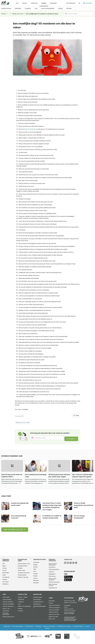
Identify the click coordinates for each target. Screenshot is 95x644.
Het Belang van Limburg (64, 629)
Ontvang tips (69, 439)
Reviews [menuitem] (25, 3)
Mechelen (36, 583)
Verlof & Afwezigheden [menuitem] (48, 8)
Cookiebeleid (67, 608)
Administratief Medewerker (53, 567)
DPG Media (6, 575)
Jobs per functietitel (8, 606)
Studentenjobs (22, 577)
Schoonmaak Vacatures (52, 581)
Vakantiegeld (37, 602)
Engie (4, 577)
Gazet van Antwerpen (49, 629)
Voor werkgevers (71, 3)
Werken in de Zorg (23, 579)
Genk (35, 571)
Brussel (35, 569)
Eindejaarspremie (38, 604)
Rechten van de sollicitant (70, 605)
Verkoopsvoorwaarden (70, 613)
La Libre (87, 629)
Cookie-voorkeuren (69, 611)
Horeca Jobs (21, 573)
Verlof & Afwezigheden (24, 609)
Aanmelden (88, 3)
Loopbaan (21, 604)
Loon (19, 606)
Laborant (51, 574)
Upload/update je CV (8, 619)
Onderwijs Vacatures (24, 575)
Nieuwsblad (7, 629)
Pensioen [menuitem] (69, 8)
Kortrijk (35, 578)
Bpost (4, 568)
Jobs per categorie (8, 604)
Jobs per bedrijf (7, 602)
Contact (51, 605)
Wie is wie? (52, 621)
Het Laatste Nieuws (18, 629)
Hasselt (35, 576)
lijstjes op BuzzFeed (30, 129)
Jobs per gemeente (8, 609)
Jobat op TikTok (53, 614)
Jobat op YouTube (54, 617)
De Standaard (29, 629)
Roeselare (36, 585)
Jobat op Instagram (54, 610)
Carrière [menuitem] (44, 3)
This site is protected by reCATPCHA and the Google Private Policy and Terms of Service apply (70, 621)
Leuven (35, 580)
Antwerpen (36, 565)
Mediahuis (5, 586)
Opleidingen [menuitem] (53, 3)
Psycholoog (52, 578)
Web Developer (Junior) (53, 587)
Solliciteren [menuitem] (18, 8)
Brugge (35, 567)
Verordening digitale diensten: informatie (69, 615)
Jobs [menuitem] (17, 3)
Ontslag (20, 611)
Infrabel (5, 582)
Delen (76, 416)
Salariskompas (38, 599)
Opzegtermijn (37, 606)
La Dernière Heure (78, 629)
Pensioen (20, 613)
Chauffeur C (52, 569)
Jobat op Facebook (54, 608)
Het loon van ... (7, 611)
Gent (35, 574)
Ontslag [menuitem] (60, 8)
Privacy (66, 609)
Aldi (4, 566)
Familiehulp (6, 579)
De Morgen (38, 629)
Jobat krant (6, 613)
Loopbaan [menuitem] (28, 8)
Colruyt (5, 570)
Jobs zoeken (6, 599)
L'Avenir (47, 630)
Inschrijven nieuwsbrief (6, 616)
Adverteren (52, 603)
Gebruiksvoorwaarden (70, 603)
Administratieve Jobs (24, 566)
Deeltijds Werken (23, 568)
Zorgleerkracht (53, 590)
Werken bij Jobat (53, 619)
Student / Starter (23, 599)
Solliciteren (21, 602)
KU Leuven (6, 584)
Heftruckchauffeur (54, 572)
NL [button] (79, 3)
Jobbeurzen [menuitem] (34, 3)
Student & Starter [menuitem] (6, 8)
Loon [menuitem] (36, 8)
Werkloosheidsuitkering (40, 609)
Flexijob (20, 570)
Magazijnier (52, 576)
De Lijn (4, 573)
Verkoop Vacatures (54, 584)
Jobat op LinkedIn (54, 612)
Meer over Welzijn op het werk (14, 532)
